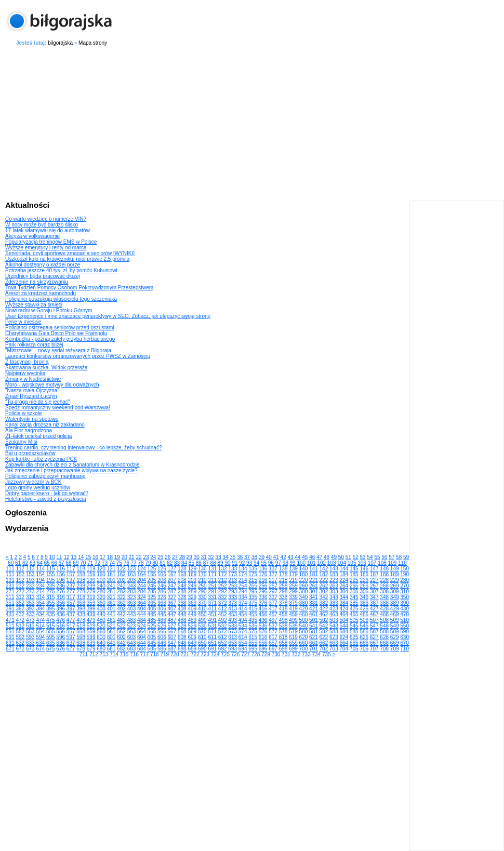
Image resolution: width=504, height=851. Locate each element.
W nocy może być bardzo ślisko (42, 225)
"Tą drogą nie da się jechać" (37, 402)
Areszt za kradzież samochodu (41, 293)
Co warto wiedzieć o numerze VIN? (46, 219)
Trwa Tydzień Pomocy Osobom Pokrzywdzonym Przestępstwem (79, 288)
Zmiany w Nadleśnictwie (33, 379)
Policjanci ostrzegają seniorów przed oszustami (60, 328)
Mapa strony (93, 43)
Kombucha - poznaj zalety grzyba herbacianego (60, 339)
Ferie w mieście (23, 322)
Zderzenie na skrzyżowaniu (37, 282)
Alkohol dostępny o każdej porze (43, 265)
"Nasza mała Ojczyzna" (32, 390)
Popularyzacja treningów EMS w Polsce (51, 242)
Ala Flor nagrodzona (29, 430)
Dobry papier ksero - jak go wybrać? (47, 493)
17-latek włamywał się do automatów (48, 230)
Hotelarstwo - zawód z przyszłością (46, 499)
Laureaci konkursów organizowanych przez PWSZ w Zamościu (78, 356)
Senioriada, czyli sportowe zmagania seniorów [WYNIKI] (70, 253)
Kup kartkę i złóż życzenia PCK (41, 459)
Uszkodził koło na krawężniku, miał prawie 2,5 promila (67, 259)
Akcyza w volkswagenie (32, 236)
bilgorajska (60, 43)
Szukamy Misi (21, 442)
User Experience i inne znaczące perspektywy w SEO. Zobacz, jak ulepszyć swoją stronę (108, 316)
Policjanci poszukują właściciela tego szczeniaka (61, 299)
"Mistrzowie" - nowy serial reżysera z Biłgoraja (58, 350)
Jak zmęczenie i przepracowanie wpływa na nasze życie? (71, 470)
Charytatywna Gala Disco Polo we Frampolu (56, 333)
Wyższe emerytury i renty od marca (46, 248)
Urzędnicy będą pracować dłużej (43, 276)
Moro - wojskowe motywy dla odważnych (52, 385)
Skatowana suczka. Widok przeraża (46, 368)
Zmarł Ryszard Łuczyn (31, 396)
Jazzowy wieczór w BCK (33, 482)
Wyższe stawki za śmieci (34, 305)
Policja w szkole (24, 413)
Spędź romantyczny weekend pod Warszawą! (58, 408)
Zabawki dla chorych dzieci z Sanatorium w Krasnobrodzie (72, 465)
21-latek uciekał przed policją (38, 436)
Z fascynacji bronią (27, 362)
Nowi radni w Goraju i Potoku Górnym (49, 310)
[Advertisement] (255, 122)
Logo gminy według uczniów (38, 488)
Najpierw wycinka (25, 373)
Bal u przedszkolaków (30, 453)
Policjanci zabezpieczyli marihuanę (45, 476)
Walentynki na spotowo (32, 419)
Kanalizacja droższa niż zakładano (45, 425)
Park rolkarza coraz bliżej (34, 345)
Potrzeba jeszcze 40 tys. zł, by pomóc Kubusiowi (61, 270)
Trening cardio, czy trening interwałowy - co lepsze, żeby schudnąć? (83, 448)
